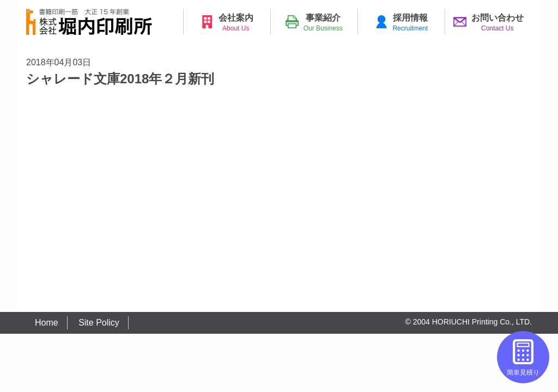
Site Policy (99, 323)
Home (47, 323)
